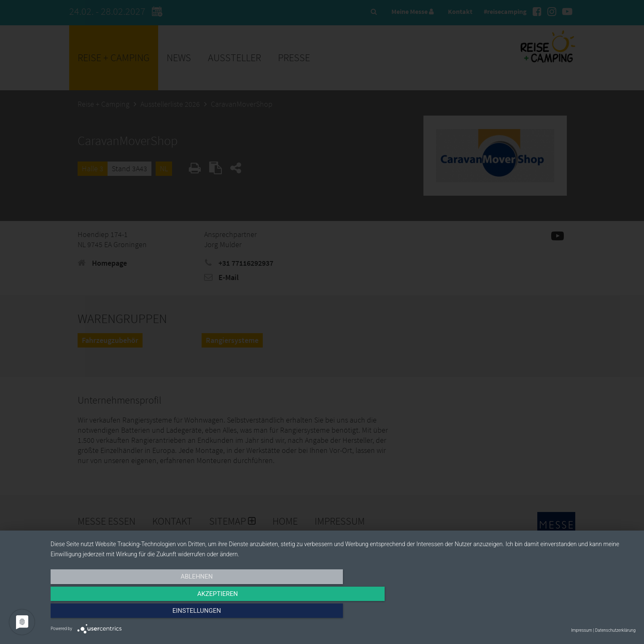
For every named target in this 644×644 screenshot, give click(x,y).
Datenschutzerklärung (615, 630)
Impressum (582, 630)
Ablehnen (138, 613)
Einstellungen (548, 613)
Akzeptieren (343, 613)
